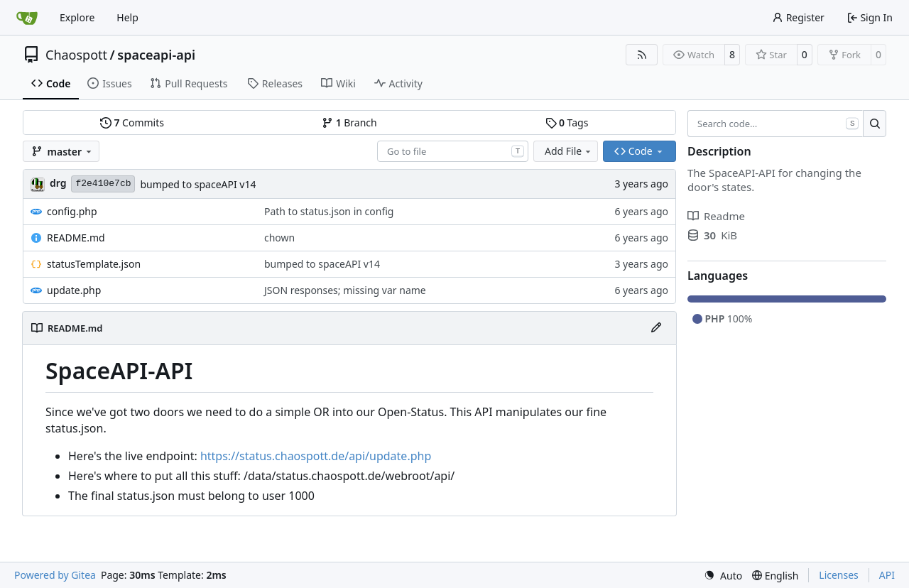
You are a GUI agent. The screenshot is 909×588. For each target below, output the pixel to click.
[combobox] (453, 151)
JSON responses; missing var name (345, 290)
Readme (716, 216)
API (887, 575)
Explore (77, 17)
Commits (132, 123)
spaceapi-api (156, 55)
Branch (349, 123)
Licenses (839, 575)
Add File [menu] (569, 151)
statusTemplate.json (94, 264)
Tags (567, 123)
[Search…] (875, 124)
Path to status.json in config (329, 211)
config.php (72, 211)
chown (279, 238)
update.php (74, 290)
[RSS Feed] (642, 55)
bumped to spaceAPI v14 (198, 184)
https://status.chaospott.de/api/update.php (316, 456)
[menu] (723, 576)
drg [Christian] (58, 183)
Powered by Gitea (55, 575)
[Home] (27, 18)
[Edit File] (656, 328)
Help (127, 17)
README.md (76, 238)
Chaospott (76, 55)
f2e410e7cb (103, 184)
